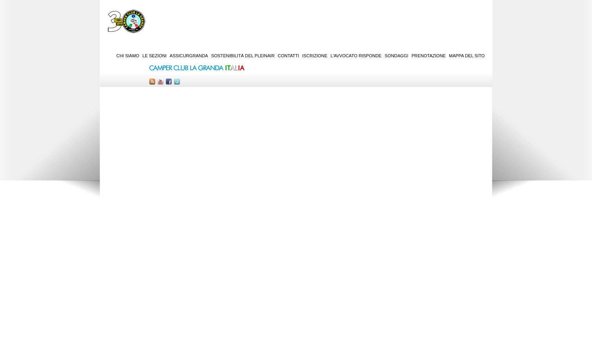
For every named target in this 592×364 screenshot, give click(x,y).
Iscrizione (315, 56)
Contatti (288, 56)
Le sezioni (155, 56)
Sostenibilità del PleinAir (243, 56)
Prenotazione (429, 56)
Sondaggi (397, 56)
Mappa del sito (467, 56)
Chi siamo (128, 56)
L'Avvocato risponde (356, 56)
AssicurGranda (189, 56)
